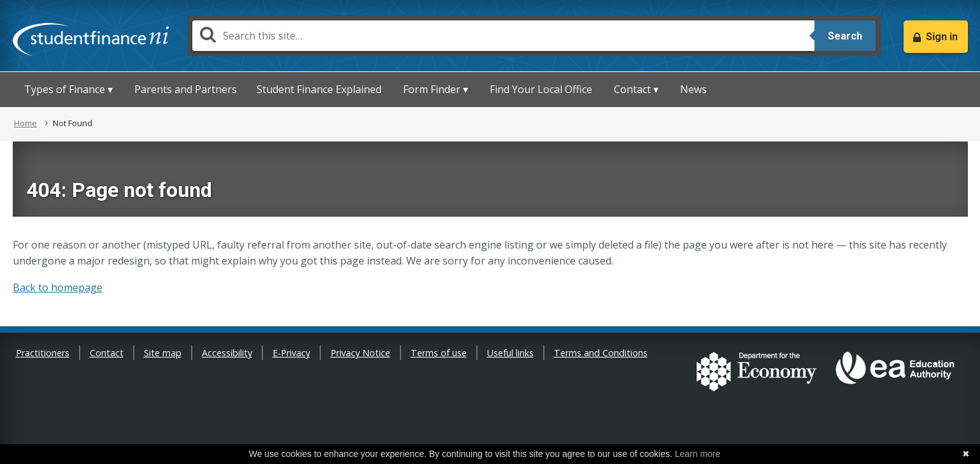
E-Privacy (291, 353)
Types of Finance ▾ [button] (68, 89)
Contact (107, 353)
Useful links (510, 353)
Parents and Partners (186, 89)
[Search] (503, 36)
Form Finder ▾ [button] (436, 89)
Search (845, 36)
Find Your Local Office (541, 89)
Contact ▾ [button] (636, 89)
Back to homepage (58, 287)
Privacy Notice (360, 353)
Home (25, 123)
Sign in (942, 37)
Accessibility (227, 353)
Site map (163, 353)
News (693, 89)
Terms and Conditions (601, 353)
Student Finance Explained (319, 89)
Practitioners (43, 353)
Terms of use (439, 353)
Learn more (698, 454)
